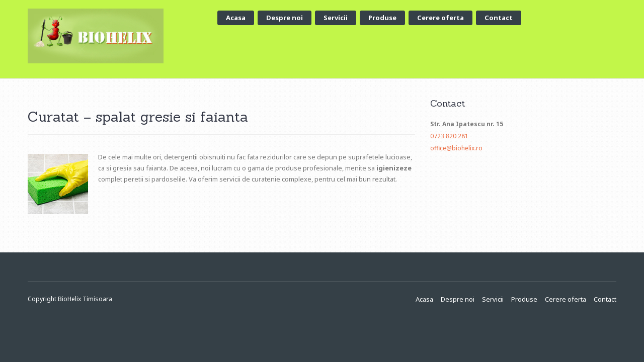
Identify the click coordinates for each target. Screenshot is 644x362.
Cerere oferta (440, 18)
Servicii (336, 18)
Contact (499, 18)
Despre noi (285, 18)
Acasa (236, 18)
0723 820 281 (449, 136)
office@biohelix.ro (456, 148)
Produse (382, 18)
